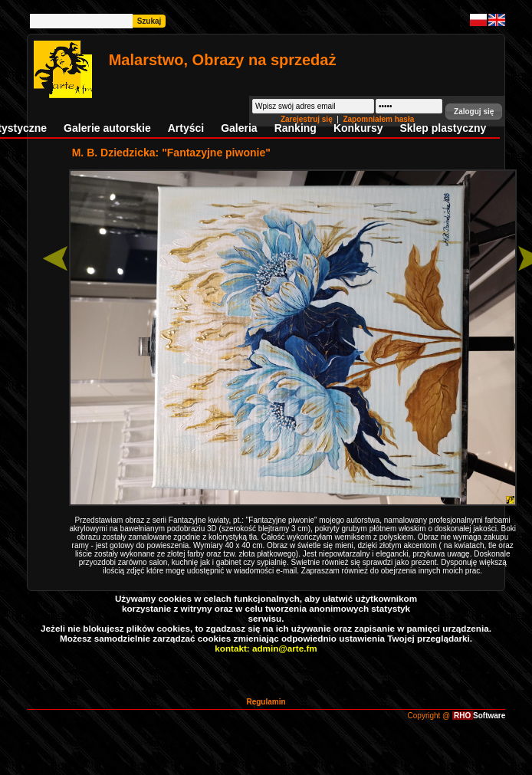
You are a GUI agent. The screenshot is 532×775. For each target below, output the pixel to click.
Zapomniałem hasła (378, 119)
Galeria (239, 128)
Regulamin (266, 702)
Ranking (296, 128)
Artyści (186, 128)
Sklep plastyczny (443, 128)
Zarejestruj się (308, 119)
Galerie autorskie (107, 128)
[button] (474, 112)
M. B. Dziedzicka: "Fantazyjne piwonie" (171, 153)
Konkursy (358, 128)
